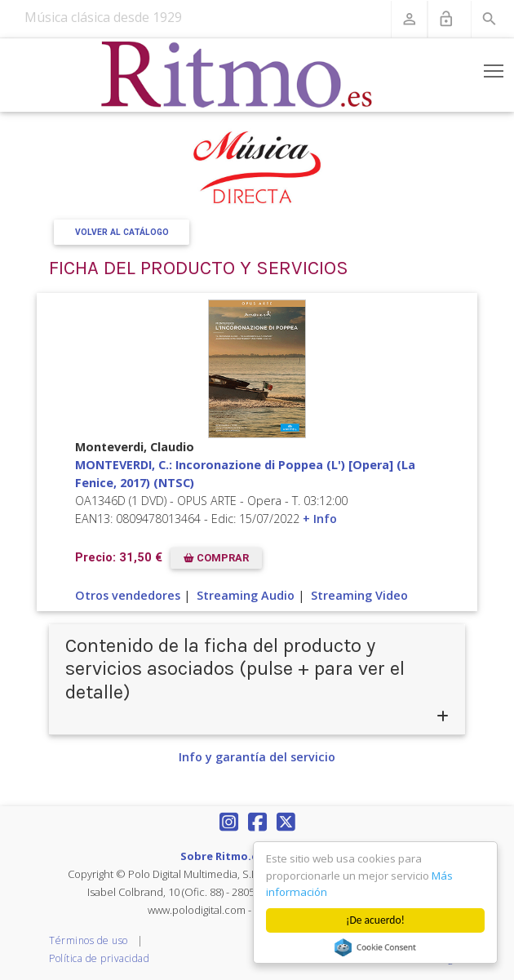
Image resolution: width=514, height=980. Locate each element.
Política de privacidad (99, 958)
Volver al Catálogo (122, 232)
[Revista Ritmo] (237, 75)
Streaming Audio (246, 595)
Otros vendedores (128, 595)
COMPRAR (216, 558)
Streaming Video (359, 595)
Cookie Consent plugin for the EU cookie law (375, 947)
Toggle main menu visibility (495, 68)
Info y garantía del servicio (257, 757)
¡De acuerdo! (375, 920)
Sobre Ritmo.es (222, 856)
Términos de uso (89, 940)
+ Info (320, 519)
